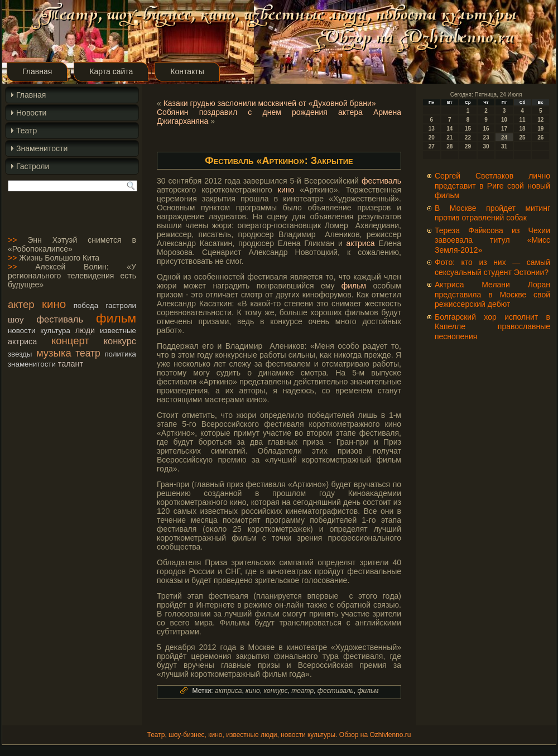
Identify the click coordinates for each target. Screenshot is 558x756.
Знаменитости (42, 148)
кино (54, 304)
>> (12, 240)
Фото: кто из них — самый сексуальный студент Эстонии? (492, 267)
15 (468, 129)
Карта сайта (111, 71)
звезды (20, 354)
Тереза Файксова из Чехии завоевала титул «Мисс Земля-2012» (492, 240)
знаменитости (32, 364)
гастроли (121, 305)
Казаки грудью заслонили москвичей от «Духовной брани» (270, 103)
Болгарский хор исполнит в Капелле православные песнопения (492, 327)
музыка (54, 353)
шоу (16, 319)
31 (504, 146)
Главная (37, 71)
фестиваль (60, 319)
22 (468, 138)
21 (449, 138)
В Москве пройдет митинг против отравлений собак (492, 213)
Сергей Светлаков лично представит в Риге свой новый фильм (492, 186)
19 (540, 129)
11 (523, 120)
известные (118, 331)
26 (540, 138)
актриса (22, 341)
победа (86, 305)
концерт (70, 341)
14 (449, 129)
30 (486, 146)
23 (486, 138)
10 (504, 120)
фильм (116, 318)
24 (504, 138)
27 (432, 146)
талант (71, 364)
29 (468, 146)
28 (449, 146)
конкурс (120, 341)
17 (504, 129)
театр (88, 353)
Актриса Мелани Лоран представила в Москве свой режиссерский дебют (492, 294)
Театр (27, 131)
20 (432, 138)
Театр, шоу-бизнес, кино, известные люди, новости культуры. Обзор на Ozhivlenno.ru (279, 735)
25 (523, 138)
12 (540, 120)
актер (21, 304)
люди (85, 330)
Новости (31, 113)
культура (55, 331)
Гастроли (33, 166)
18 (523, 129)
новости (21, 331)
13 (432, 129)
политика (120, 354)
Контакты (187, 71)
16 (486, 129)
